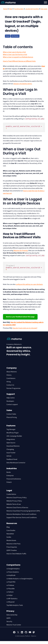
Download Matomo (13, 446)
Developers (10, 401)
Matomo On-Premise (21, 251)
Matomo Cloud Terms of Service (17, 508)
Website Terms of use (14, 504)
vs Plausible (11, 589)
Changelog (10, 449)
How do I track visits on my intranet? (25, 328)
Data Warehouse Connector (16, 463)
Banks (9, 472)
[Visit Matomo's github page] (26, 633)
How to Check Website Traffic (16, 554)
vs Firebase (10, 585)
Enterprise (10, 476)
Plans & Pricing (12, 417)
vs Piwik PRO (11, 582)
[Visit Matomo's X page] (18, 633)
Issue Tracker (11, 453)
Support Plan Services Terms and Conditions (22, 518)
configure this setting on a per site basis (29, 284)
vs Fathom (10, 592)
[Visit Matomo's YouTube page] (30, 633)
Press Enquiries (12, 547)
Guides (9, 537)
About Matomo (12, 372)
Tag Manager (11, 429)
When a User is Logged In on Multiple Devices (18, 57)
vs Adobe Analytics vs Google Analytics (20, 579)
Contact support (12, 404)
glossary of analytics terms (23, 84)
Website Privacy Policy (14, 501)
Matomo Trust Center (14, 625)
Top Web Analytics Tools (15, 605)
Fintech (9, 482)
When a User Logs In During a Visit (14, 52)
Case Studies (11, 530)
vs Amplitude (11, 575)
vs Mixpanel (10, 602)
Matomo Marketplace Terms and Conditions (21, 514)
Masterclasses (11, 540)
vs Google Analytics (13, 569)
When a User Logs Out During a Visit (15, 55)
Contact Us (10, 385)
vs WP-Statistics (12, 599)
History (9, 375)
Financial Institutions (14, 479)
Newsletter (10, 534)
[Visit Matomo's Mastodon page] (34, 633)
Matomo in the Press (13, 544)
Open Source (11, 443)
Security (9, 622)
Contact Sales (11, 414)
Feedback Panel (12, 459)
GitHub (9, 456)
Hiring (9, 382)
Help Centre (11, 398)
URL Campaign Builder (14, 436)
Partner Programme (13, 388)
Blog (8, 527)
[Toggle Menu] (45, 2)
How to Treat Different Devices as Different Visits (19, 61)
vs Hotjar (10, 595)
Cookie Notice (11, 494)
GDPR (8, 618)
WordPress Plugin (13, 433)
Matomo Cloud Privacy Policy (17, 498)
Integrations (11, 439)
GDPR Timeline (12, 550)
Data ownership (12, 615)
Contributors (11, 378)
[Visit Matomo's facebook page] (14, 633)
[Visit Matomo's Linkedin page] (22, 633)
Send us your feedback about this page (20, 317)
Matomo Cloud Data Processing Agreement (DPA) (23, 511)
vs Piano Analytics (13, 572)
